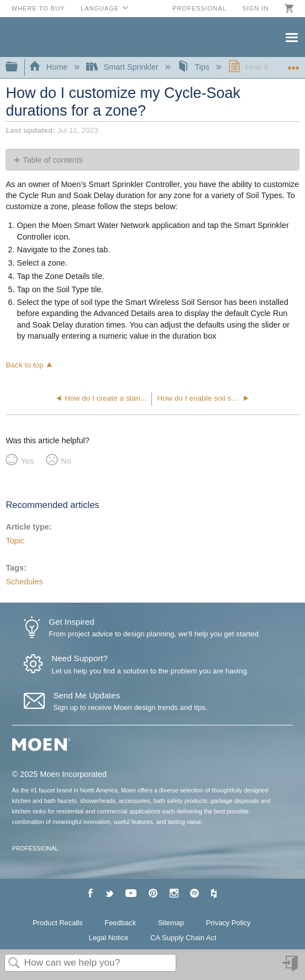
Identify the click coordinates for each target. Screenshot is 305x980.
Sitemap (171, 923)
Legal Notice (108, 938)
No (66, 461)
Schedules (24, 582)
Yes (27, 461)
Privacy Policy (228, 923)
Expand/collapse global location (293, 64)
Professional (199, 8)
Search (14, 964)
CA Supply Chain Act (183, 938)
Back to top (24, 365)
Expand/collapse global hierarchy (19, 67)
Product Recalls (58, 923)
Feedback (120, 923)
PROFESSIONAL (35, 848)
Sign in (255, 8)
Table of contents (53, 160)
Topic (15, 541)
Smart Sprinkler (123, 67)
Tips (194, 67)
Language (100, 8)
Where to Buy (38, 8)
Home (49, 67)
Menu (291, 37)
